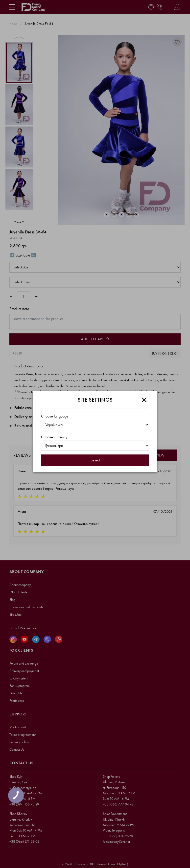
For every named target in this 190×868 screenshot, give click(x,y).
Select (95, 460)
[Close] (144, 400)
